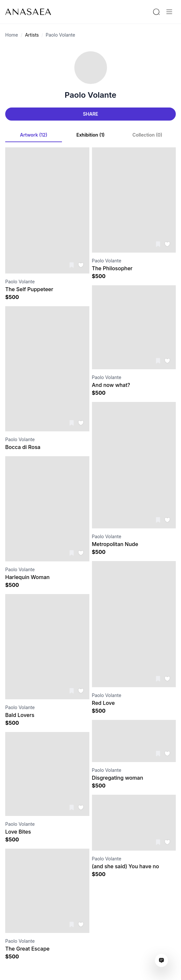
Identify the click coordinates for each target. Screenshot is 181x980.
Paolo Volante (60, 35)
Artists (32, 35)
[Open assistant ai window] (161, 960)
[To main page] (28, 12)
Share (90, 114)
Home (12, 35)
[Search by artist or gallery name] (156, 12)
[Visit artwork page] (47, 210)
